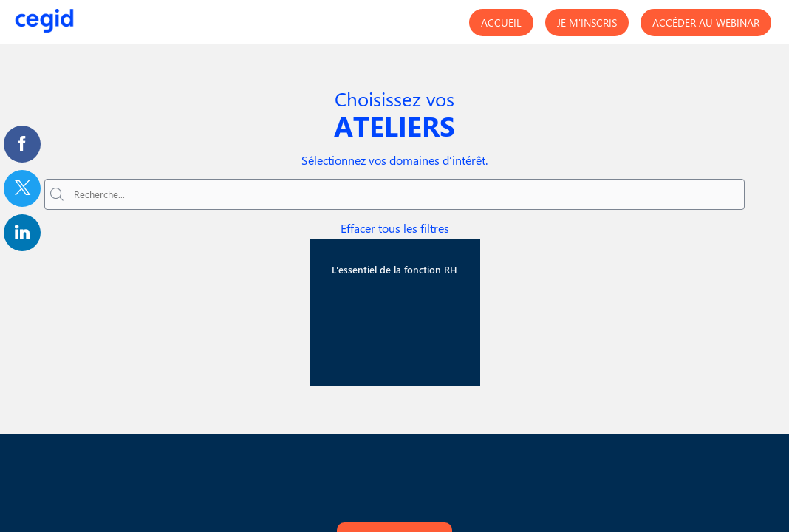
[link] (22, 144)
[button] (501, 23)
